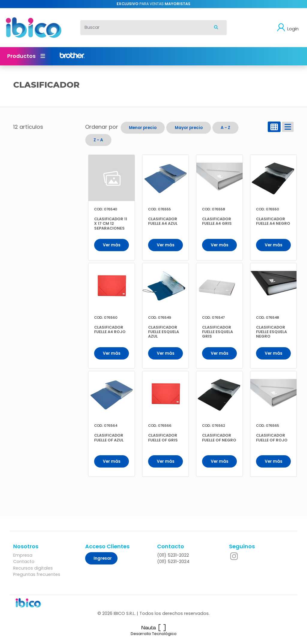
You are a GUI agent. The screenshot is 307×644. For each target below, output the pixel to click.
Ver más (112, 245)
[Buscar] (143, 28)
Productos (26, 56)
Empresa (23, 555)
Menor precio (143, 128)
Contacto (24, 561)
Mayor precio (189, 128)
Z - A (98, 140)
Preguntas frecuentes (37, 574)
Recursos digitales (33, 568)
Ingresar (103, 558)
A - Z (225, 128)
